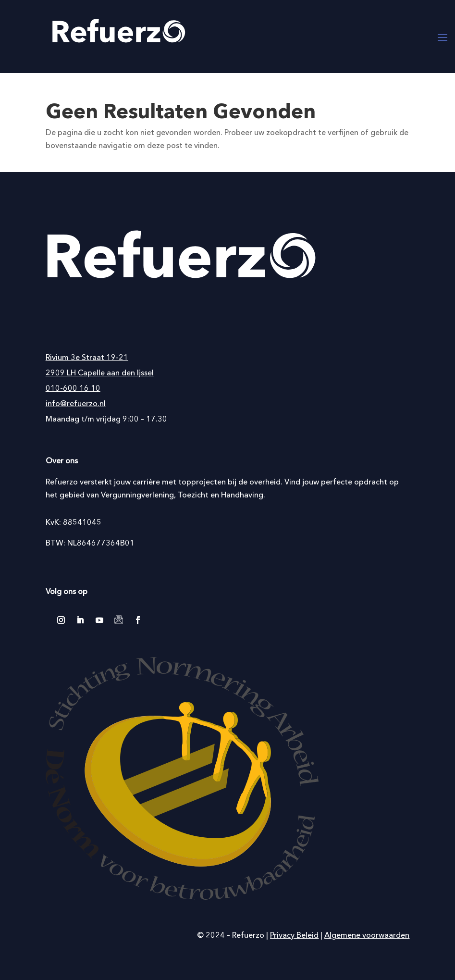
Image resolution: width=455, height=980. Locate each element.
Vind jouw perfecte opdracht (336, 482)
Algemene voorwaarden (367, 935)
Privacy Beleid (294, 935)
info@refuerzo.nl (76, 403)
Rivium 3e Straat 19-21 (87, 357)
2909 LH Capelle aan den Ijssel (100, 372)
